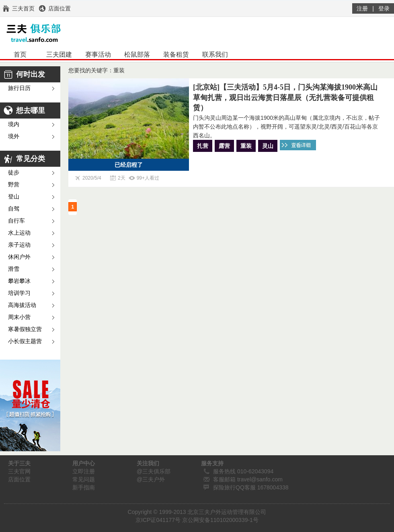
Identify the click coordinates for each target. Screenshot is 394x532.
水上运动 (19, 233)
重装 (246, 146)
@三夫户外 (151, 479)
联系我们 (215, 54)
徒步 (14, 173)
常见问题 (84, 479)
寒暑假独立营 (25, 329)
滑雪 (14, 269)
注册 (362, 8)
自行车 (16, 221)
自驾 (14, 209)
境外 (14, 136)
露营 (224, 146)
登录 (384, 8)
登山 (14, 197)
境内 (14, 124)
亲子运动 (19, 245)
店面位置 (19, 479)
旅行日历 (19, 88)
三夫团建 (59, 54)
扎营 (203, 146)
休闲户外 (19, 257)
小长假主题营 (25, 341)
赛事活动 (98, 54)
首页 (20, 54)
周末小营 (19, 317)
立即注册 (84, 471)
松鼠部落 (137, 54)
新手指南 (84, 487)
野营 (14, 185)
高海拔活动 (22, 305)
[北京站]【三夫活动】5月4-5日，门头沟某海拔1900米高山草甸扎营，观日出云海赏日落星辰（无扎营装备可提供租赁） (285, 97)
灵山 (268, 146)
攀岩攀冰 (19, 281)
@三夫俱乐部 (154, 471)
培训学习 (19, 293)
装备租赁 (176, 54)
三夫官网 (19, 471)
